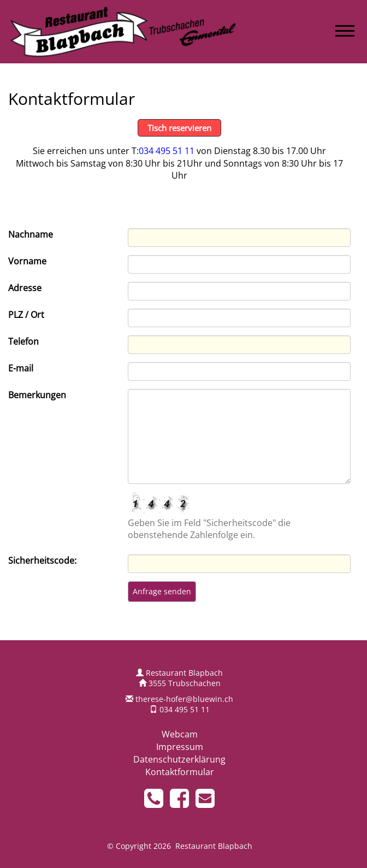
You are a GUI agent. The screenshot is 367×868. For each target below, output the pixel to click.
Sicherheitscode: (42, 560)
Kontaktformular (180, 772)
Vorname (27, 261)
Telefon (23, 341)
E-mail (21, 368)
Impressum (180, 747)
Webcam (180, 734)
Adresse (25, 288)
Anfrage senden (162, 591)
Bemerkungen (37, 395)
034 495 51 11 (167, 151)
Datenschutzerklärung (179, 759)
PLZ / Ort (26, 315)
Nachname (31, 234)
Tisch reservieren (179, 128)
